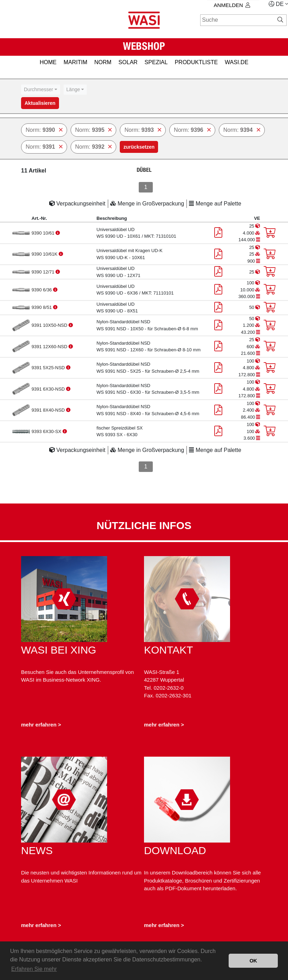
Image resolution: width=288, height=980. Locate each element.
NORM (103, 62)
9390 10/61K (45, 254)
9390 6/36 (42, 290)
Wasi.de (237, 62)
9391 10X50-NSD (50, 325)
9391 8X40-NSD (49, 410)
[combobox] (41, 90)
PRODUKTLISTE (196, 62)
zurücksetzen (139, 147)
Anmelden (232, 5)
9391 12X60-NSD (50, 347)
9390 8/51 (42, 307)
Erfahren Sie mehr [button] (34, 969)
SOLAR (128, 62)
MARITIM (76, 62)
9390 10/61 (44, 233)
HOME (48, 62)
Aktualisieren (40, 103)
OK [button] (253, 961)
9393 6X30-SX (47, 431)
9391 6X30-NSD (49, 389)
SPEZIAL (156, 62)
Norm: (44, 130)
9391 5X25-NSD (49, 368)
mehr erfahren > (41, 725)
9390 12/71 (44, 272)
